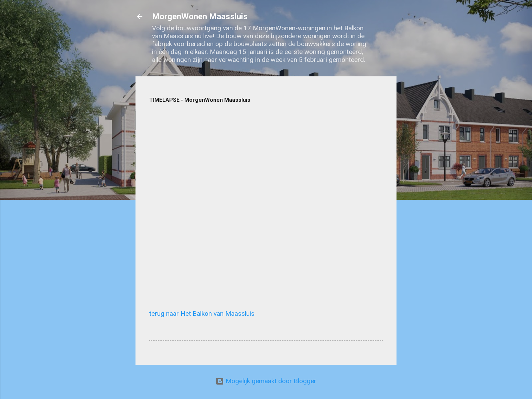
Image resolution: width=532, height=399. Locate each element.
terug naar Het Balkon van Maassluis (202, 314)
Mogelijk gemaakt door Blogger (266, 381)
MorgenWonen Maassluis (200, 17)
